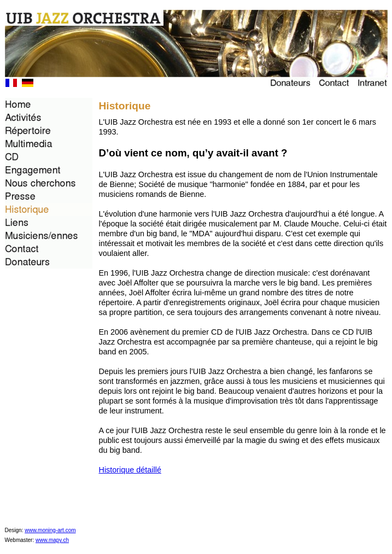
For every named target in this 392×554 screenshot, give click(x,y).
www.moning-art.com (50, 530)
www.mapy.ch (52, 540)
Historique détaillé (130, 470)
